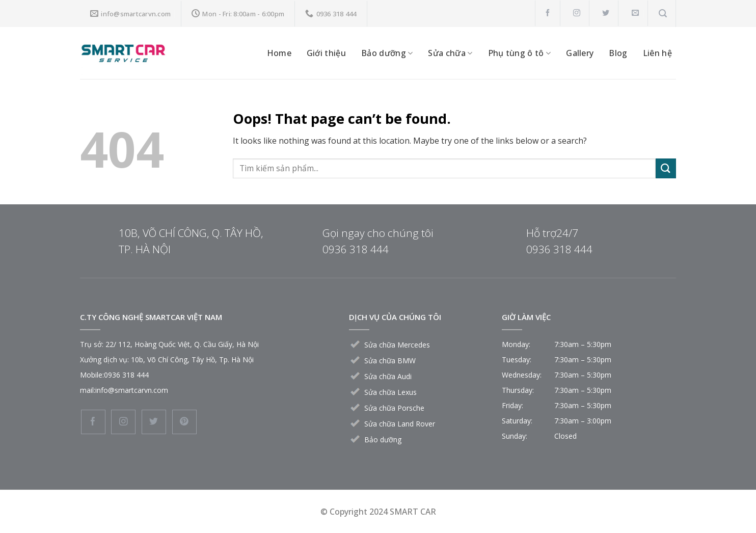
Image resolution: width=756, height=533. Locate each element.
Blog (618, 53)
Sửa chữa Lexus (390, 392)
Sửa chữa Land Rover (400, 424)
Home (279, 53)
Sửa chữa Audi (388, 376)
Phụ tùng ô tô (520, 53)
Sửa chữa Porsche (394, 408)
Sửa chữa (450, 53)
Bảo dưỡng (387, 53)
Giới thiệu (326, 53)
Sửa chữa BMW (390, 361)
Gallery (580, 53)
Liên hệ (657, 53)
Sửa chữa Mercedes (397, 345)
